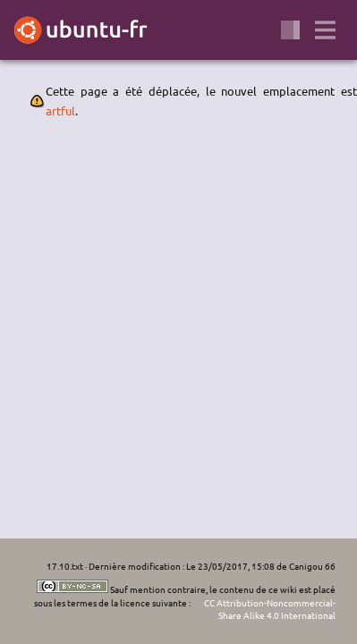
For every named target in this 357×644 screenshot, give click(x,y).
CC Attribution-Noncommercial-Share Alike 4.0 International (270, 609)
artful (60, 110)
